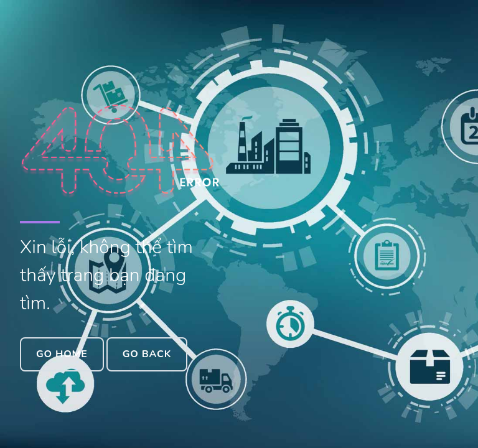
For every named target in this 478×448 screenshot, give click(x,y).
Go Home (62, 354)
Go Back (147, 354)
